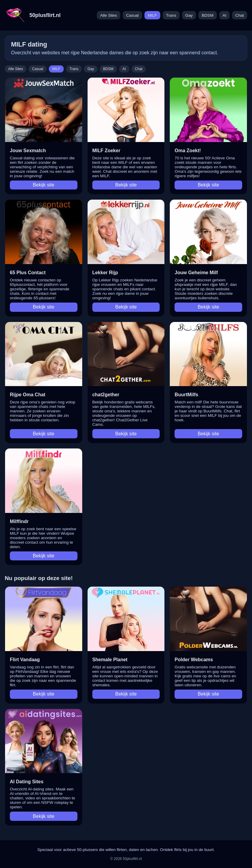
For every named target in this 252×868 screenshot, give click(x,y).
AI (224, 15)
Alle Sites (109, 15)
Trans (171, 15)
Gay (189, 15)
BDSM (207, 15)
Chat (240, 15)
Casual (132, 15)
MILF (152, 15)
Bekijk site (43, 185)
